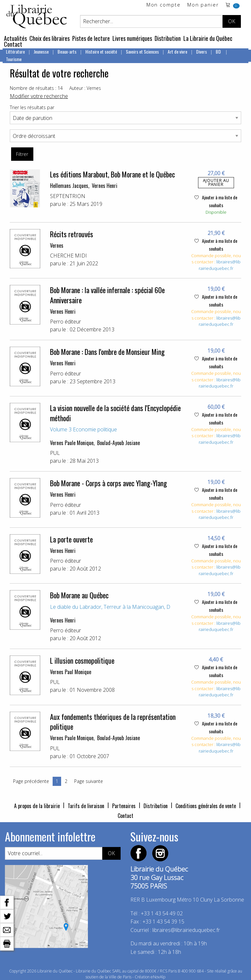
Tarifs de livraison (86, 806)
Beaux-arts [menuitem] (67, 51)
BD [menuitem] (219, 51)
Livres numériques (132, 38)
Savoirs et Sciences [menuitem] (142, 51)
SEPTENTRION (68, 196)
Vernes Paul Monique (71, 672)
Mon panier (203, 5)
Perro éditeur (66, 322)
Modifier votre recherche (39, 96)
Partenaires (124, 806)
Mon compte (164, 5)
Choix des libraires (50, 38)
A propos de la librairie (37, 806)
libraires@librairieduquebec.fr (220, 265)
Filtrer (22, 154)
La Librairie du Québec (208, 38)
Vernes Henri (105, 186)
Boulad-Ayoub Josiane (118, 443)
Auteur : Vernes (85, 88)
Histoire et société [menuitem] (101, 51)
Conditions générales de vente (206, 806)
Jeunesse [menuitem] (41, 51)
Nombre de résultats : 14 (36, 88)
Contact (13, 44)
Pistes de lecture (91, 38)
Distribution (168, 38)
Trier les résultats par (32, 107)
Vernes (57, 245)
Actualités (15, 38)
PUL (55, 453)
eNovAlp (158, 977)
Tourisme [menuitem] (14, 59)
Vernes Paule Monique (72, 443)
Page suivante (89, 781)
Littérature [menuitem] (15, 51)
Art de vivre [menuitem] (177, 51)
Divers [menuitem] (201, 51)
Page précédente (31, 781)
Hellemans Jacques (69, 186)
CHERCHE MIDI (68, 256)
